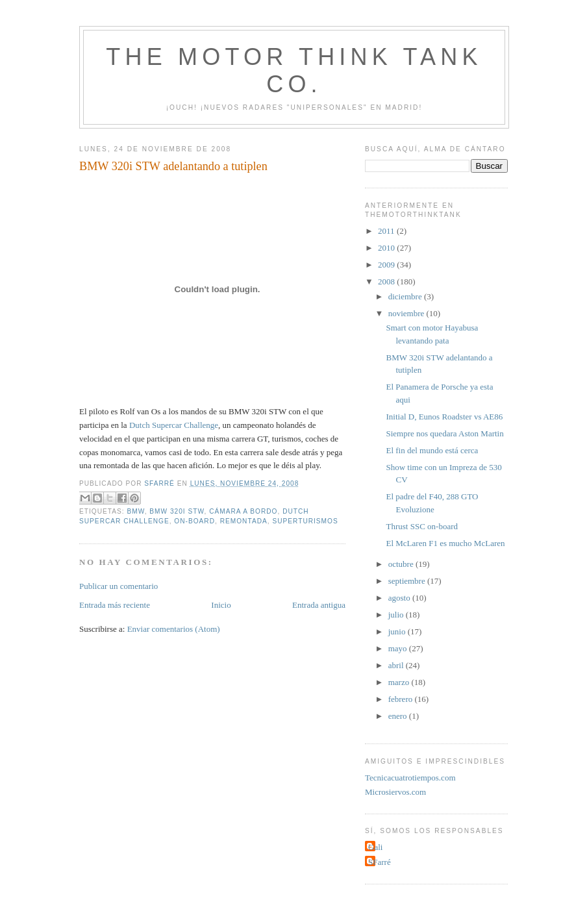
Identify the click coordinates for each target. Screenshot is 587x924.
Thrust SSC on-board (422, 526)
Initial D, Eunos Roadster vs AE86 (444, 417)
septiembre (408, 581)
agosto (400, 598)
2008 (387, 281)
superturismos (305, 521)
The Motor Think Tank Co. (294, 70)
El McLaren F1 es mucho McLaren (445, 543)
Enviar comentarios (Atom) (174, 629)
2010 (387, 248)
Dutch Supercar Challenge (174, 425)
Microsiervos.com (395, 792)
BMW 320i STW (177, 511)
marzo (400, 682)
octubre (402, 564)
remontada (244, 521)
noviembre (407, 313)
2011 (387, 231)
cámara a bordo (243, 511)
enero (399, 716)
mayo (399, 648)
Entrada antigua (319, 605)
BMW (135, 511)
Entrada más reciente (115, 605)
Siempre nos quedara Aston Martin (444, 433)
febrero (402, 699)
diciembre (406, 296)
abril (397, 665)
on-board (194, 521)
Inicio (221, 605)
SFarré (380, 862)
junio (398, 631)
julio (397, 615)
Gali (375, 847)
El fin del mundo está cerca (432, 450)
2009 (387, 265)
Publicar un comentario (119, 586)
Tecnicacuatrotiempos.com (410, 778)
